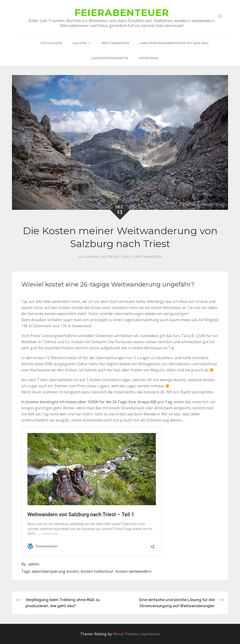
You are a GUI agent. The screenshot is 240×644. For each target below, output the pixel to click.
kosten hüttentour (97, 571)
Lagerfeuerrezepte (110, 58)
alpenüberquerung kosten (55, 571)
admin (34, 564)
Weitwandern (148, 257)
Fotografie (52, 43)
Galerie (82, 43)
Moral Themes (126, 634)
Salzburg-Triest (116, 257)
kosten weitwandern (133, 571)
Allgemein (88, 257)
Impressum (148, 58)
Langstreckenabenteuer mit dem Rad (174, 43)
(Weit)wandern (115, 43)
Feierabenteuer (122, 13)
